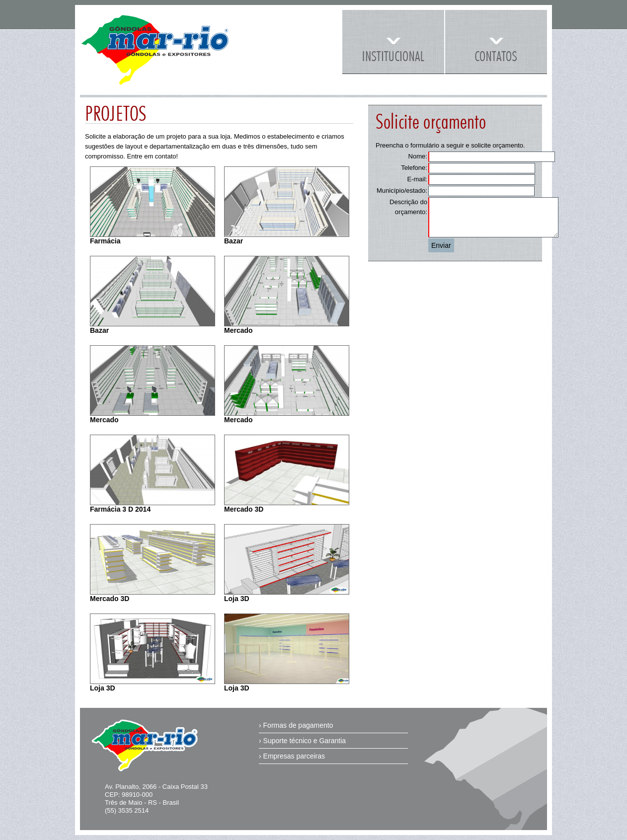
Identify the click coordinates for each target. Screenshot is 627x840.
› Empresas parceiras (292, 756)
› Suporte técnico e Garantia (302, 741)
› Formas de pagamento (296, 725)
